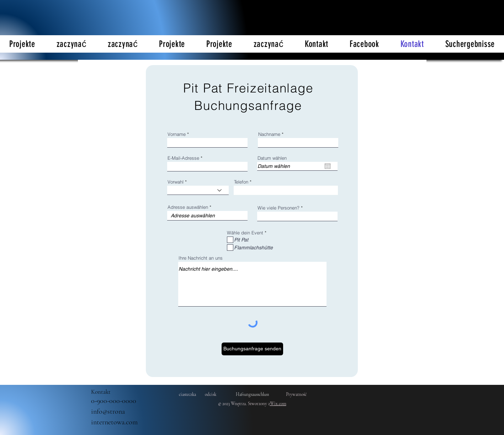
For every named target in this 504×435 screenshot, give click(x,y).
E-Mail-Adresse (183, 158)
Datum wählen (272, 158)
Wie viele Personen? (278, 208)
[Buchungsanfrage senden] (252, 349)
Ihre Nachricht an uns (201, 258)
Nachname (269, 134)
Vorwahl (176, 182)
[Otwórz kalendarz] (328, 166)
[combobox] (207, 216)
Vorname (177, 134)
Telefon (241, 182)
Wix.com (278, 404)
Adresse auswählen (188, 207)
